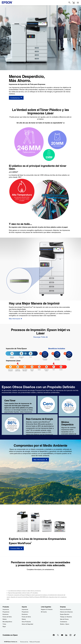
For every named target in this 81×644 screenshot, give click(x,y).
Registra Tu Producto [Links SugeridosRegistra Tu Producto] (47, 609)
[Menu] (78, 3)
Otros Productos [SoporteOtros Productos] (26, 622)
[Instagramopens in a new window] (70, 635)
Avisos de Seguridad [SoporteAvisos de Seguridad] (27, 624)
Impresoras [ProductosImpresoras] (6, 609)
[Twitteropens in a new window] (58, 635)
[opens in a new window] (75, 635)
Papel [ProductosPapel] (4, 627)
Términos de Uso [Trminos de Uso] (24, 642)
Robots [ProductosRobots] (5, 619)
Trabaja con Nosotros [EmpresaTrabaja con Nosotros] (66, 617)
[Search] (69, 3)
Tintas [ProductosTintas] (4, 624)
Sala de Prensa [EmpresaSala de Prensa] (64, 619)
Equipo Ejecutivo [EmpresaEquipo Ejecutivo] (65, 614)
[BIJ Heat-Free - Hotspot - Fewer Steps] (41, 354)
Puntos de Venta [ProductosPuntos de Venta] (7, 617)
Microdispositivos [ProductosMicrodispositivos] (7, 622)
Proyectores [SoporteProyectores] (25, 612)
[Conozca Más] (16, 548)
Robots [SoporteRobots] (24, 619)
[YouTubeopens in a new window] (62, 635)
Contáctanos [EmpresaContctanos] (64, 622)
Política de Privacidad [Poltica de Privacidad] (35, 642)
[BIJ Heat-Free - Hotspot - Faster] (53, 354)
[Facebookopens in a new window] (54, 635)
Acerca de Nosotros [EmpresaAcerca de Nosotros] (66, 609)
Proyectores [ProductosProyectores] (6, 612)
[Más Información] (16, 319)
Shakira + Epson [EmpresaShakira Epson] (65, 624)
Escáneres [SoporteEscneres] (25, 614)
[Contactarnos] (16, 98)
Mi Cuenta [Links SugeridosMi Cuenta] (44, 612)
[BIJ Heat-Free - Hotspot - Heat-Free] (65, 354)
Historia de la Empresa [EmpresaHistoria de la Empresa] (66, 612)
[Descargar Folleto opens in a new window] (40, 337)
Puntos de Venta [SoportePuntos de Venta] (26, 617)
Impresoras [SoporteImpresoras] (25, 609)
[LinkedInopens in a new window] (66, 635)
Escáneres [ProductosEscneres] (6, 614)
